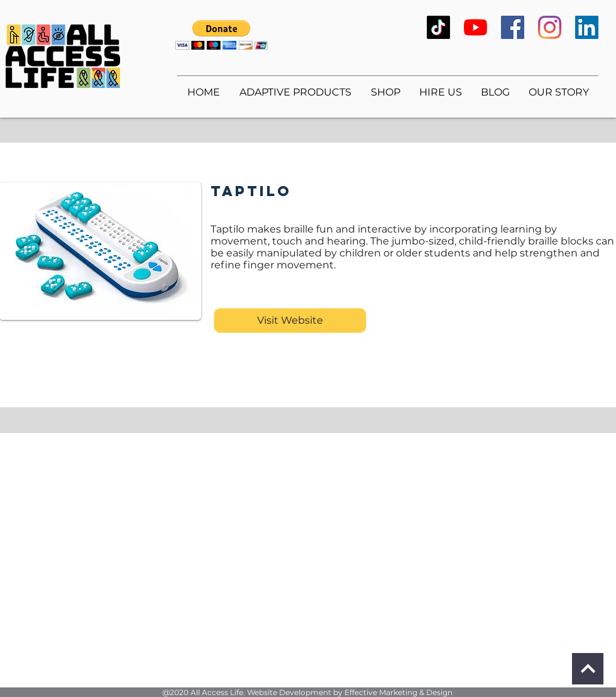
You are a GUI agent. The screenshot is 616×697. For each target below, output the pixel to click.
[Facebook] (513, 27)
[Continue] (588, 669)
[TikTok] (438, 27)
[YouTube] (476, 27)
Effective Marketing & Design (399, 692)
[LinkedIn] (587, 27)
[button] (222, 35)
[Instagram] (550, 27)
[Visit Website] (290, 321)
